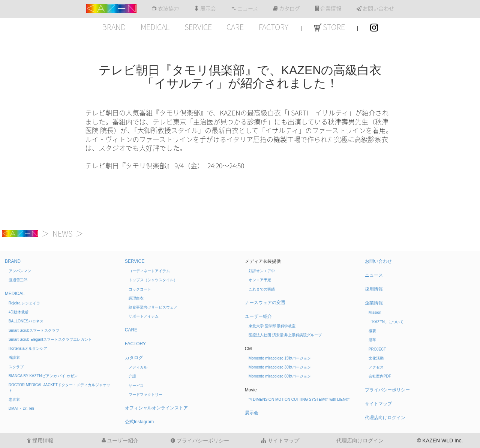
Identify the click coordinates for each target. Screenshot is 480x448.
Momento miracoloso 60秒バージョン (280, 376)
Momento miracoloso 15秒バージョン (280, 358)
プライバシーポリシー (387, 390)
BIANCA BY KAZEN (43, 376)
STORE (329, 27)
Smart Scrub (34, 330)
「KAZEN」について (386, 322)
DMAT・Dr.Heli (21, 408)
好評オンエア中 (262, 271)
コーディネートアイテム (149, 271)
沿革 (372, 340)
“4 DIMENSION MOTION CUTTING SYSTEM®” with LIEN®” (299, 399)
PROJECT (377, 349)
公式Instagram (139, 422)
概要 (372, 331)
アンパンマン (20, 271)
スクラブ (16, 367)
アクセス (376, 367)
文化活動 (376, 358)
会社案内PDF (380, 376)
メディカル (138, 367)
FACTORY (274, 27)
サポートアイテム (144, 316)
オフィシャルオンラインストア (156, 408)
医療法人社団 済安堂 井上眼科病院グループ (285, 335)
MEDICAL (155, 27)
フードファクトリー (145, 395)
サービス (136, 386)
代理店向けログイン (385, 418)
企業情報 (328, 9)
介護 (132, 376)
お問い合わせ (375, 9)
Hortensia (28, 348)
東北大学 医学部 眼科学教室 (272, 326)
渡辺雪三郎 (18, 280)
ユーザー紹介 (258, 316)
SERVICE (198, 27)
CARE (235, 27)
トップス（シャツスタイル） (153, 280)
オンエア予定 (260, 280)
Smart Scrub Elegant (50, 339)
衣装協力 (165, 9)
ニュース (244, 9)
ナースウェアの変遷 (265, 303)
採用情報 (374, 289)
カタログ (286, 9)
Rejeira (24, 303)
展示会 (205, 9)
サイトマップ (378, 404)
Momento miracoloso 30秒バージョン (280, 367)
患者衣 (14, 399)
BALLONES (26, 321)
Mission (375, 312)
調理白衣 (136, 298)
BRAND (114, 27)
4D (19, 312)
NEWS (62, 234)
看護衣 (14, 357)
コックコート (140, 289)
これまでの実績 (262, 289)
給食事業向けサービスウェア (153, 307)
